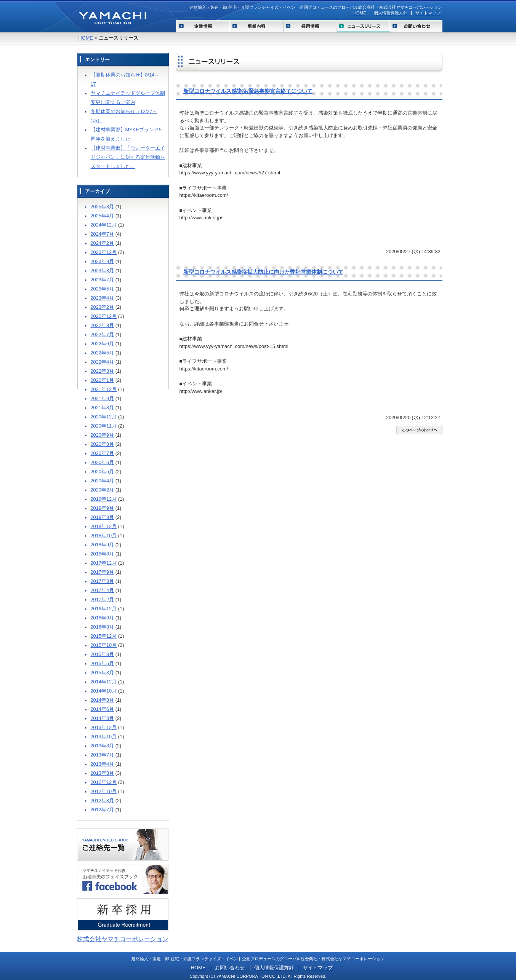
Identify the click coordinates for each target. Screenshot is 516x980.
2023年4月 (103, 298)
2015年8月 (103, 654)
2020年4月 (103, 481)
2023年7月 (103, 280)
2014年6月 (103, 709)
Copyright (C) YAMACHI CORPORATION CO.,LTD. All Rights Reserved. (258, 976)
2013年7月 (103, 755)
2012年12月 (104, 782)
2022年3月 (103, 371)
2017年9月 (103, 572)
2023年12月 (104, 252)
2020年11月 (104, 426)
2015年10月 (104, 645)
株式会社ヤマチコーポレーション (123, 939)
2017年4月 (103, 590)
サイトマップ (428, 13)
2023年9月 (103, 261)
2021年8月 (103, 408)
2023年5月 (103, 289)
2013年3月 (103, 773)
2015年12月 (104, 636)
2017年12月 (104, 563)
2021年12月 (104, 389)
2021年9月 (103, 398)
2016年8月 (103, 627)
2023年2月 (103, 307)
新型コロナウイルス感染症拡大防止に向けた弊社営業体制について (263, 272)
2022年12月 (104, 316)
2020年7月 (103, 453)
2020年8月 (103, 444)
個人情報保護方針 (391, 13)
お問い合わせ (230, 968)
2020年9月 (103, 435)
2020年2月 (103, 490)
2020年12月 (104, 417)
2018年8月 (103, 554)
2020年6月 (103, 462)
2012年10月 (104, 791)
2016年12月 (104, 609)
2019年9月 (103, 508)
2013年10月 (104, 737)
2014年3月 (103, 718)
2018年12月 (104, 526)
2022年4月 (103, 362)
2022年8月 (103, 325)
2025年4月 (103, 216)
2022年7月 (103, 334)
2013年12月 (104, 727)
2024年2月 (103, 243)
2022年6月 (103, 344)
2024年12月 (104, 225)
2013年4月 (103, 764)
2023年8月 (103, 271)
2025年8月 (103, 207)
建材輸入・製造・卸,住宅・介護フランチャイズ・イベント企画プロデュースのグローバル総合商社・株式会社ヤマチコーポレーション (316, 7)
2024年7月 (103, 234)
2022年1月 (103, 380)
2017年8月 (103, 581)
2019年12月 (104, 499)
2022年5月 (103, 353)
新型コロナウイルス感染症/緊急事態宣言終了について (248, 91)
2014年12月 (104, 682)
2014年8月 (103, 700)
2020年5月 (103, 472)
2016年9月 (103, 618)
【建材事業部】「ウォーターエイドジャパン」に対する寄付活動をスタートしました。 (128, 157)
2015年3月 (103, 673)
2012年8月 (103, 800)
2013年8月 (103, 746)
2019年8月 (103, 517)
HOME (360, 13)
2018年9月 (103, 545)
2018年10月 (104, 535)
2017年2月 (103, 599)
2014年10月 (104, 691)
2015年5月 (103, 663)
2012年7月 (103, 810)
